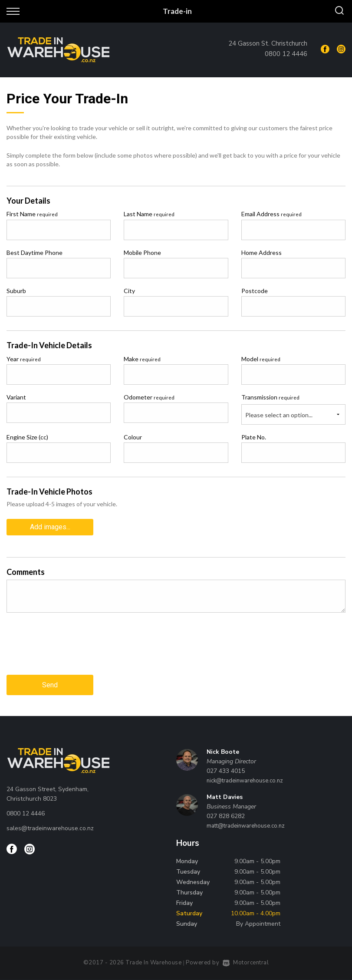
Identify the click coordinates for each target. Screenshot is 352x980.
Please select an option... (279, 415)
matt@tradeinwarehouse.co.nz (246, 826)
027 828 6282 (226, 816)
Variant (16, 397)
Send (50, 685)
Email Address (271, 214)
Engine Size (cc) (27, 437)
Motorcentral (246, 963)
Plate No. (254, 437)
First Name (32, 214)
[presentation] (72, 650)
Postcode (255, 291)
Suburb (16, 291)
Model (261, 359)
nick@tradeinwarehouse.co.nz (245, 781)
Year (24, 359)
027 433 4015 (226, 771)
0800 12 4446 (286, 54)
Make (142, 359)
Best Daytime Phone (35, 252)
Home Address (262, 252)
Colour (133, 437)
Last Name (149, 214)
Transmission (270, 397)
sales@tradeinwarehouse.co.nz (50, 828)
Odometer (149, 397)
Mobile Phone (142, 252)
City (129, 291)
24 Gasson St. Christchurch (268, 43)
